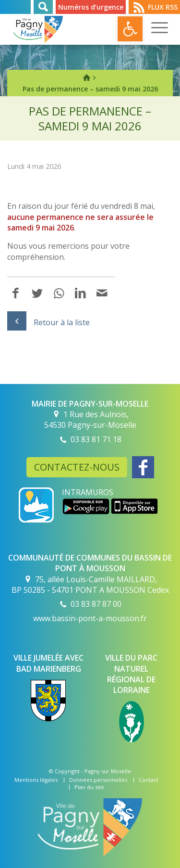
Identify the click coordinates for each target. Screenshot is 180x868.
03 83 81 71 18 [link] (96, 439)
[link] (130, 29)
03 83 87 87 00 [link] (96, 604)
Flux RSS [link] (163, 7)
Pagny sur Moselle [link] (108, 771)
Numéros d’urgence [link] (91, 7)
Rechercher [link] (43, 7)
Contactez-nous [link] (77, 467)
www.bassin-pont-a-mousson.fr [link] (90, 618)
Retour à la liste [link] (48, 322)
